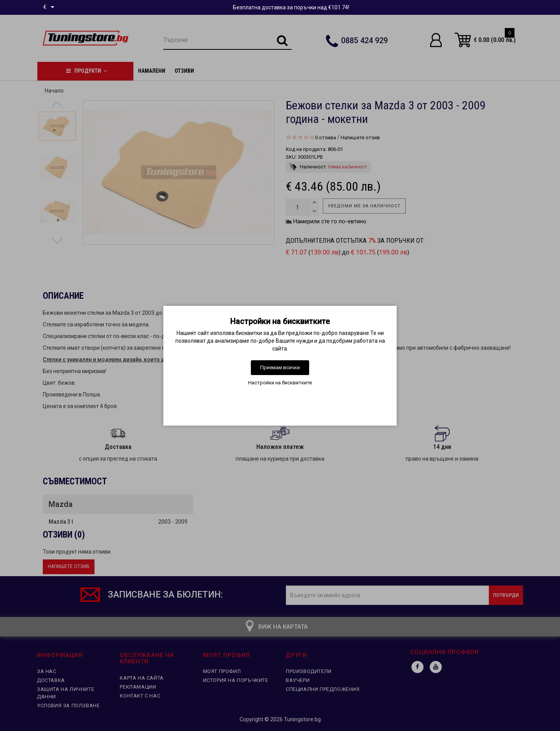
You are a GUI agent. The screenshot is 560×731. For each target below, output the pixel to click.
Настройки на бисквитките (280, 383)
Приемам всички (280, 367)
